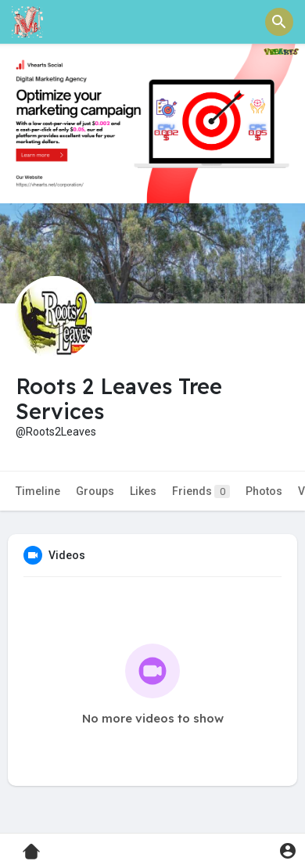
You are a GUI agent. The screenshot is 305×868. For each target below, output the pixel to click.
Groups (95, 491)
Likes (143, 491)
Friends (201, 491)
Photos (264, 491)
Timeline (38, 491)
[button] (279, 22)
